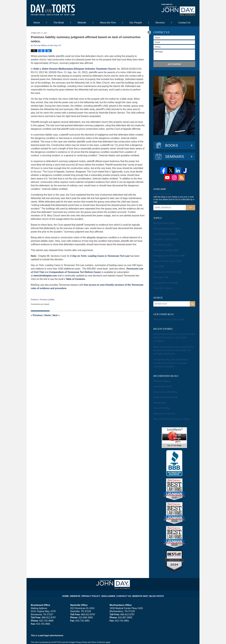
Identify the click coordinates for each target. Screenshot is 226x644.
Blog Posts (153, 576)
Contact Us (124, 576)
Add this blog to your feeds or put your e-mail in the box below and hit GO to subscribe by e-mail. (174, 199)
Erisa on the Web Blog (163, 376)
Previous (37, 315)
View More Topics (161, 283)
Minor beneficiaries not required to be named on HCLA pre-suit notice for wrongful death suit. (173, 340)
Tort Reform (161, 243)
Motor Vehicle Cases (165, 258)
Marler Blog (159, 386)
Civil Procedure (163, 233)
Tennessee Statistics (165, 268)
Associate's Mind (161, 371)
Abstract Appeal (160, 366)
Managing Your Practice (167, 253)
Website (82, 23)
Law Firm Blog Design (181, 638)
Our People (136, 23)
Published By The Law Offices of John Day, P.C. (178, 10)
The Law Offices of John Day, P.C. (67, 638)
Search (192, 299)
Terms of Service (98, 625)
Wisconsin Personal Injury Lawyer (168, 402)
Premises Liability (47, 300)
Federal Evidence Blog (164, 381)
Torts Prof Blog (160, 391)
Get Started (174, 64)
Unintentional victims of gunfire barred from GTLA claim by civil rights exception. (173, 330)
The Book (59, 23)
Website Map (138, 576)
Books (172, 145)
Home (37, 23)
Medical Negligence (165, 228)
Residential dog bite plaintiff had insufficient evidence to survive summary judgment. (173, 350)
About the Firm (108, 23)
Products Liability (164, 238)
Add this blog (161, 194)
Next (56, 315)
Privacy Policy (94, 576)
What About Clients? (163, 397)
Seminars (175, 157)
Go (190, 207)
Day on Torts (53, 10)
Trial (158, 263)
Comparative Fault (164, 278)
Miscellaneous (162, 223)
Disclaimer (110, 576)
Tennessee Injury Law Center (166, 314)
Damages (160, 273)
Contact (184, 23)
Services (160, 23)
